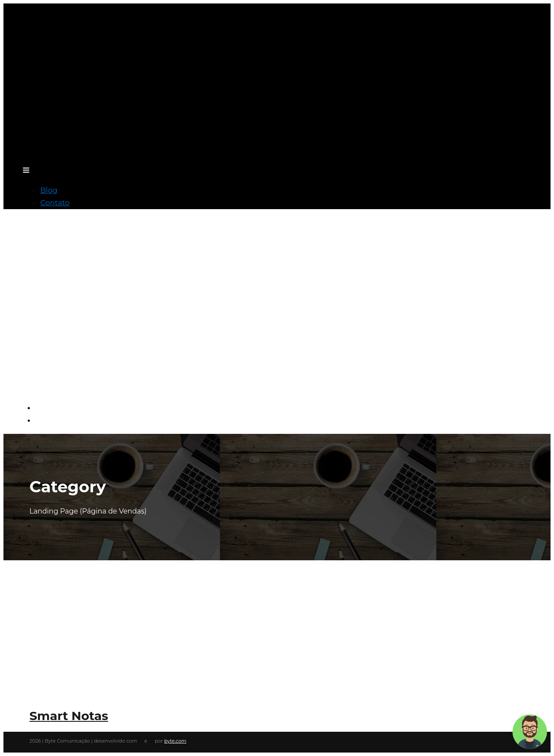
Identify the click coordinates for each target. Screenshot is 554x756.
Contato (55, 203)
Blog (49, 190)
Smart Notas (69, 716)
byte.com (175, 741)
